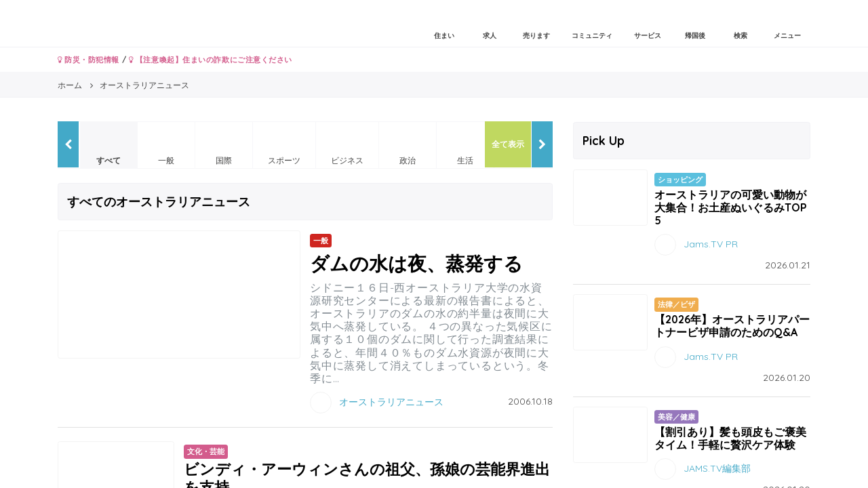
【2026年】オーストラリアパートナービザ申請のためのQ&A (732, 326)
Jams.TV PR (711, 244)
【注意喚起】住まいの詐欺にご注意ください (211, 60)
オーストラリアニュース (391, 402)
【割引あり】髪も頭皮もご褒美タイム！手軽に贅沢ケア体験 (730, 438)
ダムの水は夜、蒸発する (416, 263)
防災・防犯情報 (88, 60)
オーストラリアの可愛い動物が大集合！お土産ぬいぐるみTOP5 (731, 207)
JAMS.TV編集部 (717, 468)
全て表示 (508, 144)
